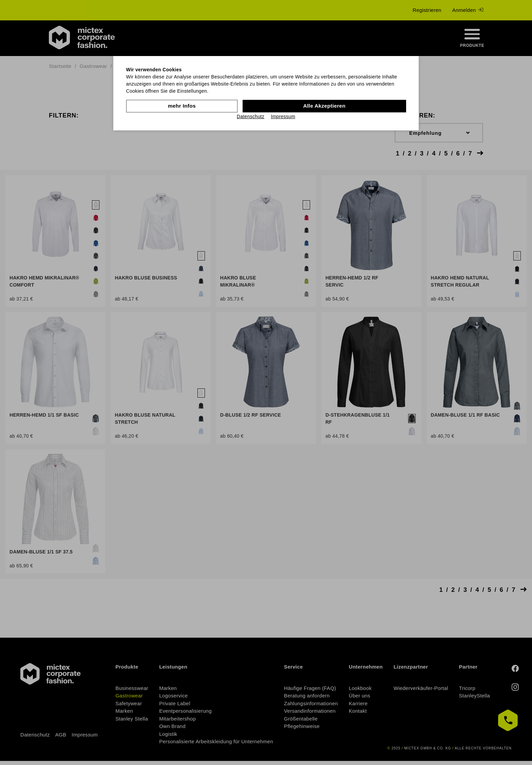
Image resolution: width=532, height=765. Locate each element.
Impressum (283, 116)
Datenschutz (251, 116)
